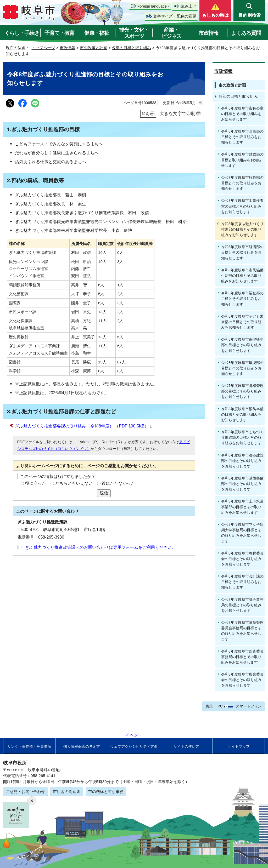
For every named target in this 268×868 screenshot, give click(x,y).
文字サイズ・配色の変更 (175, 16)
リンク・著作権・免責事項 (29, 746)
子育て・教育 (59, 33)
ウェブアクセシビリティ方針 (134, 746)
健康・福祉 (97, 33)
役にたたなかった (118, 483)
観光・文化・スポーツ (134, 33)
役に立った (36, 483)
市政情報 (209, 33)
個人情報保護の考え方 (82, 746)
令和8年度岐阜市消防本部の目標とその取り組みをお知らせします (242, 414)
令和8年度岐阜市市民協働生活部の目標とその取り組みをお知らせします (242, 276)
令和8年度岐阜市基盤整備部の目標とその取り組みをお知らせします (242, 484)
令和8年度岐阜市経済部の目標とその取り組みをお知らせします (242, 252)
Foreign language (152, 6)
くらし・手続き (22, 33)
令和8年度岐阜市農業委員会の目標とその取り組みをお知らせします (242, 680)
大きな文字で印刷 (177, 113)
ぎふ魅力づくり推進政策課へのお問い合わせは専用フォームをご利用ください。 (100, 547)
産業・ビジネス (171, 33)
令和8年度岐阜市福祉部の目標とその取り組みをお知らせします (242, 299)
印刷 (146, 114)
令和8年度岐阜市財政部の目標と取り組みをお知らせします (242, 160)
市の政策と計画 (94, 48)
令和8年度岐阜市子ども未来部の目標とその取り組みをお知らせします (242, 322)
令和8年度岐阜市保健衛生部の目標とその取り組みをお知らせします (242, 345)
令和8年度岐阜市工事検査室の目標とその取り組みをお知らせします (242, 206)
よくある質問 (246, 33)
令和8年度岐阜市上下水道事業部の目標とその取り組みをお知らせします (242, 507)
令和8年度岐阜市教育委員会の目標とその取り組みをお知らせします (242, 559)
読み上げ (188, 6)
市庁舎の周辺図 (67, 792)
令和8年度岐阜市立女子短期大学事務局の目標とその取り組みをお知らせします (242, 533)
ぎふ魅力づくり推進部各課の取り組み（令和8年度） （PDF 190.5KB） (84, 426)
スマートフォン (249, 706)
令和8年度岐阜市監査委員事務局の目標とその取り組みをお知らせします (242, 657)
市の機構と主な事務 (106, 792)
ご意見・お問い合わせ (25, 792)
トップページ (43, 48)
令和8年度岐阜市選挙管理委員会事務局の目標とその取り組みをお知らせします (242, 631)
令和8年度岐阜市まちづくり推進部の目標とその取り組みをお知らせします (242, 437)
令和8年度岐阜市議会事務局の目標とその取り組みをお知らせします (242, 605)
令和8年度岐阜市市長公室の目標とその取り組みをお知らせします (242, 114)
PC (220, 706)
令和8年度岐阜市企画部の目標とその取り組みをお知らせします (242, 137)
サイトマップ (239, 746)
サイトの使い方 (186, 746)
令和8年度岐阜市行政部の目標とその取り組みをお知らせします (242, 183)
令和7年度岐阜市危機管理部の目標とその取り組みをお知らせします (242, 391)
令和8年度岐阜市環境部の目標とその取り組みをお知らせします (242, 368)
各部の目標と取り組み (131, 48)
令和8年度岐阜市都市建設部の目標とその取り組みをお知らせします (242, 461)
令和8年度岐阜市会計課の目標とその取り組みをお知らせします (242, 582)
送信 (104, 493)
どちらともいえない (74, 483)
